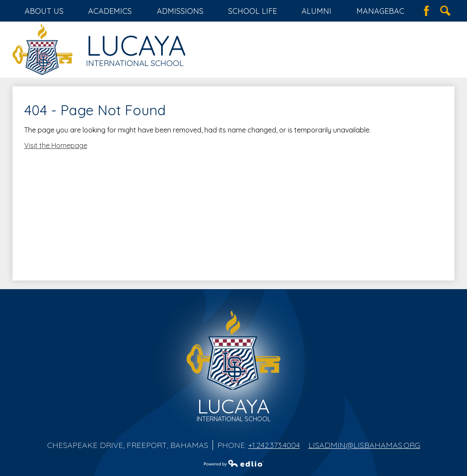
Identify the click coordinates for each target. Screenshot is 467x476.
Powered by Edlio (234, 463)
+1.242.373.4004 (274, 445)
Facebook (426, 11)
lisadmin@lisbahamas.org (364, 445)
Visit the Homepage (56, 145)
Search (445, 11)
